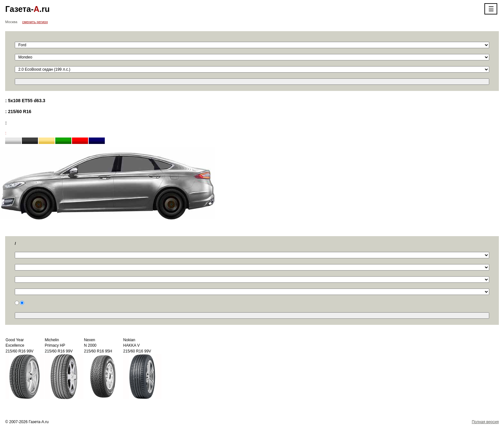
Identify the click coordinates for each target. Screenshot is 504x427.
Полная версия (485, 422)
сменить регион (35, 22)
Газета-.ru (27, 9)
